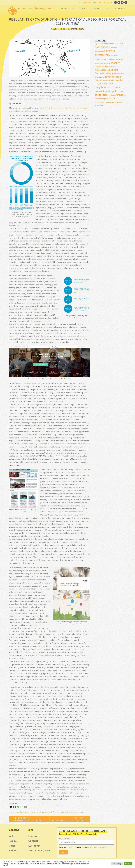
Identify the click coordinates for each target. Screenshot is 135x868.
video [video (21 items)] (97, 106)
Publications (119, 9)
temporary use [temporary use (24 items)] (111, 103)
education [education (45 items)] (100, 67)
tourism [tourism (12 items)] (120, 103)
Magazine (107, 2)
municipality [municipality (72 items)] (106, 84)
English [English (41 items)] (108, 67)
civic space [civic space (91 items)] (102, 47)
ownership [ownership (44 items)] (100, 91)
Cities (107, 9)
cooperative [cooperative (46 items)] (101, 59)
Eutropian (34, 846)
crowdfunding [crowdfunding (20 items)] (112, 60)
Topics (75, 9)
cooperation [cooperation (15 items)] (114, 56)
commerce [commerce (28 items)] (99, 51)
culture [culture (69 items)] (121, 59)
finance (56, 812)
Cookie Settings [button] (117, 864)
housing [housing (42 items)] (117, 77)
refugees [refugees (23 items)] (112, 95)
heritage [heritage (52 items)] (109, 77)
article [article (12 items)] (106, 44)
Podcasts (96, 9)
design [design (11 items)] (97, 63)
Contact (33, 841)
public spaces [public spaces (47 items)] (102, 95)
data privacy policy (101, 847)
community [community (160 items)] (103, 55)
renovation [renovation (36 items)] (121, 95)
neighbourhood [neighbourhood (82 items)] (104, 88)
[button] (11, 807)
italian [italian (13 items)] (107, 80)
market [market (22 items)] (112, 80)
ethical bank (47, 812)
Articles (64, 9)
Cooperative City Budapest (90, 2)
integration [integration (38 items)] (100, 80)
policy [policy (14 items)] (122, 92)
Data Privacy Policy (40, 851)
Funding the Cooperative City (71, 812)
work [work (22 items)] (101, 106)
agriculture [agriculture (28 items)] (99, 44)
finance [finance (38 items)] (98, 70)
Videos (85, 9)
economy (31, 812)
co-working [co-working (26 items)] (113, 47)
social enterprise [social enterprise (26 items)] (102, 99)
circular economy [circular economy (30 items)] (115, 44)
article (11, 812)
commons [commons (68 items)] (110, 51)
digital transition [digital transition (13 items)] (104, 63)
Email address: (65, 839)
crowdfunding (21, 812)
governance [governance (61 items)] (118, 73)
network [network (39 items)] (117, 88)
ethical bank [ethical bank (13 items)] (116, 67)
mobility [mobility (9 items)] (97, 84)
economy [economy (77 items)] (114, 63)
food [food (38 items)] (104, 70)
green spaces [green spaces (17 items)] (100, 77)
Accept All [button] (128, 864)
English (39, 812)
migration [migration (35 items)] (119, 80)
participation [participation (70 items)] (112, 91)
